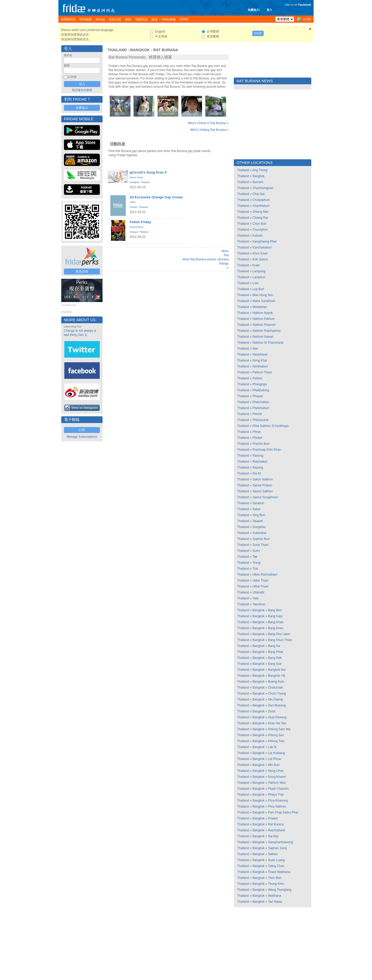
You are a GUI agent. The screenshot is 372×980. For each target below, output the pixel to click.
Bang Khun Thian (280, 640)
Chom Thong (277, 693)
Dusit (271, 711)
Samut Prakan (262, 485)
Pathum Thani (262, 372)
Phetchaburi (261, 408)
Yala (255, 598)
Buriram (258, 182)
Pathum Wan (277, 783)
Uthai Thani (260, 586)
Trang (256, 563)
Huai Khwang (277, 717)
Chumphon (260, 230)
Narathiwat (260, 355)
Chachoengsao (263, 188)
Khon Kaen (260, 253)
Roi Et (257, 473)
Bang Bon (275, 610)
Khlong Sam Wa (279, 729)
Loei (255, 283)
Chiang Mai (260, 212)
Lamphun (259, 277)
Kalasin (257, 236)
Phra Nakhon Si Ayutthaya (270, 426)
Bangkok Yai (276, 676)
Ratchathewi (276, 830)
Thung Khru (276, 884)
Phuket (133, 207)
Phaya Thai (276, 795)
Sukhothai (259, 533)
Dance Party (136, 177)
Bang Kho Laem (279, 634)
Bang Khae (276, 622)
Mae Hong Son (263, 295)
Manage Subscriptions (82, 437)
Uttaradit (258, 592)
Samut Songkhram (265, 497)
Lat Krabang (276, 753)
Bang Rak (275, 658)
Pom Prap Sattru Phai (283, 812)
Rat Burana (166, 50)
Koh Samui (260, 259)
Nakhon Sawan (263, 337)
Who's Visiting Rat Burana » (209, 130)
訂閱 (82, 430)
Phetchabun (261, 402)
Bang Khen (276, 628)
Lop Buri (258, 289)
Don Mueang (277, 705)
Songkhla (259, 527)
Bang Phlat (276, 652)
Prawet (273, 818)
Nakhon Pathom (263, 319)
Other (133, 202)
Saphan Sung (277, 848)
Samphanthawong (280, 842)
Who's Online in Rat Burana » (208, 123)
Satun (256, 509)
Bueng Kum (276, 682)
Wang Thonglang (280, 890)
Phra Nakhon (277, 806)
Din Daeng (275, 699)
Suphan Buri (261, 539)
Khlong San (276, 735)
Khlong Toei (276, 741)
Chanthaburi (261, 206)
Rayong (258, 468)
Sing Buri (259, 515)
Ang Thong (260, 170)
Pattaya (134, 232)
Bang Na (274, 646)
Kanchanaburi (262, 247)
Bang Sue (275, 664)
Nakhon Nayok (263, 313)
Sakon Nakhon (263, 479)
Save (258, 33)
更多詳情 (82, 272)
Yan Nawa (275, 902)
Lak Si (272, 747)
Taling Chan (276, 866)
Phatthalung (261, 390)
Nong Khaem (277, 777)
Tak (255, 557)
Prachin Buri (261, 444)
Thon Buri (275, 878)
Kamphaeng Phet (264, 242)
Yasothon (259, 604)
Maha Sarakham (264, 301)
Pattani (257, 378)
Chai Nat (258, 194)
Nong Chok (276, 771)
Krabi (256, 265)
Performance (137, 227)
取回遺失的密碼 (82, 90)
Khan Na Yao (277, 723)
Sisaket (257, 521)
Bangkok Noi (277, 670)
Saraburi (258, 503)
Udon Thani (260, 581)
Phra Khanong (278, 801)
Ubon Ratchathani (265, 575)
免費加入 (82, 108)
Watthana (274, 896)
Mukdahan (260, 307)
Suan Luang (276, 860)
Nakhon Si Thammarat (268, 343)
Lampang (259, 271)
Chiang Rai (260, 218)
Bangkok (140, 50)
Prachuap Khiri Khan (267, 450)
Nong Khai (260, 360)
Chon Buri (259, 224)
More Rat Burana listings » (224, 259)
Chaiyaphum (261, 200)
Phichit (257, 414)
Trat (255, 569)
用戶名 (68, 55)
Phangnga (259, 384)
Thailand (117, 50)
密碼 (67, 65)
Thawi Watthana (279, 872)
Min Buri (274, 765)
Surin (256, 551)
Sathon (273, 854)
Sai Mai (273, 836)
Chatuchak (275, 688)
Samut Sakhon (263, 491)
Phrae (257, 432)
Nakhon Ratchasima (266, 331)
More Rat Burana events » (200, 259)
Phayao (258, 396)
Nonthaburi (260, 366)
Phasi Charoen (278, 789)
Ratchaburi (260, 462)
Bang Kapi (275, 616)
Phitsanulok (260, 420)
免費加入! (254, 10)
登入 (269, 10)
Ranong (258, 456)
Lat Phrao (275, 759)
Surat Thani (260, 545)
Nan (255, 349)
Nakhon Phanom (264, 325)
